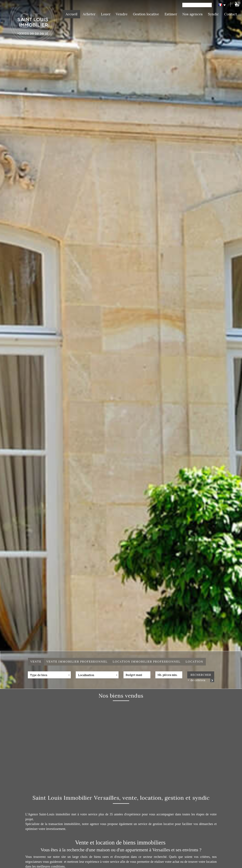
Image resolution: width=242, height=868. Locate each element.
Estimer (171, 14)
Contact (231, 14)
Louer (106, 14)
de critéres (197, 680)
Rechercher (201, 675)
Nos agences (192, 14)
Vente (36, 662)
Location (194, 662)
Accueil (71, 14)
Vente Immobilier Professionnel (77, 662)
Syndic (213, 14)
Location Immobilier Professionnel (147, 662)
